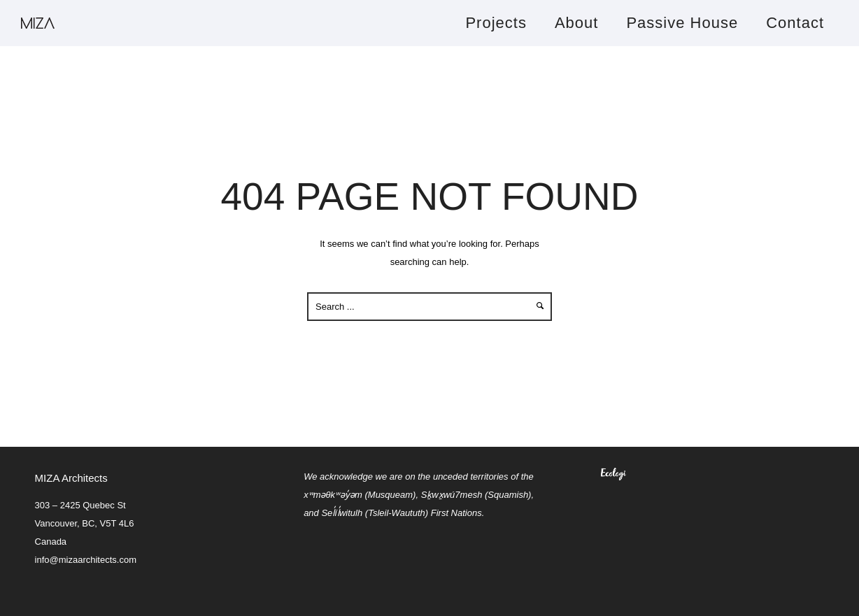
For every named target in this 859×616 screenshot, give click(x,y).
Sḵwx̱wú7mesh (452, 495)
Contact (795, 23)
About (577, 23)
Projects (496, 23)
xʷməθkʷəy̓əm (333, 495)
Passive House (682, 23)
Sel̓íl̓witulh (342, 513)
